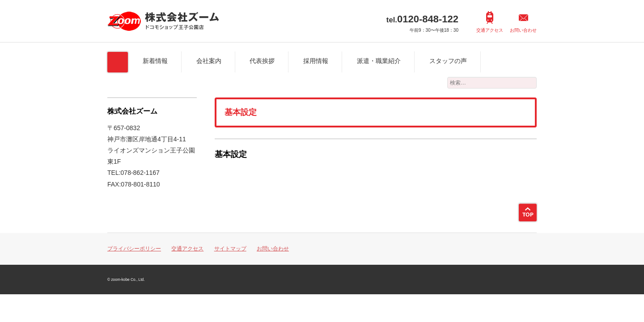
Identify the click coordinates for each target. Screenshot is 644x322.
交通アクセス (490, 30)
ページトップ (528, 212)
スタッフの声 (448, 61)
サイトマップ (230, 249)
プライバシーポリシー (134, 249)
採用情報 (316, 61)
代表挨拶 (262, 61)
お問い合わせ (523, 30)
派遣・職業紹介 (379, 61)
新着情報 (155, 61)
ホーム (118, 62)
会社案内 (209, 61)
